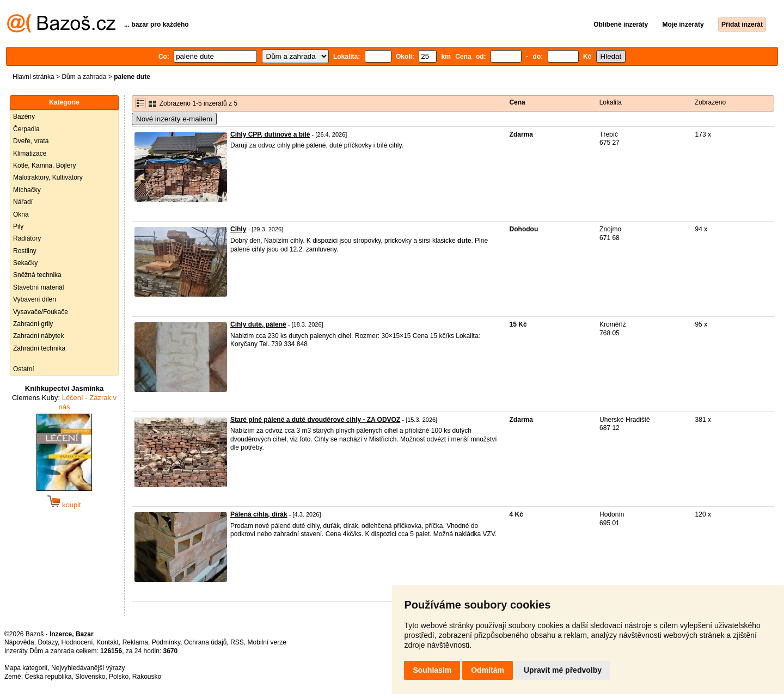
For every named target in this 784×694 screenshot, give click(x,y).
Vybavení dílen (35, 299)
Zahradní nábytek (38, 336)
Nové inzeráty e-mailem (174, 119)
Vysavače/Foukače (41, 312)
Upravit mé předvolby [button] (563, 670)
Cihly (238, 229)
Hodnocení (77, 642)
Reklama (135, 642)
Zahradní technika (39, 348)
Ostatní (24, 369)
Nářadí (23, 202)
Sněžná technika (37, 275)
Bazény (24, 116)
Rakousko (147, 677)
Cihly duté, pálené (258, 324)
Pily (18, 226)
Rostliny (25, 251)
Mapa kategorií (26, 668)
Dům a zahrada (84, 77)
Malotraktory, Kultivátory (48, 177)
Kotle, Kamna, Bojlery (44, 165)
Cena (517, 102)
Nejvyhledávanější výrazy (88, 668)
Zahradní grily (33, 324)
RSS (237, 642)
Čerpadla (26, 129)
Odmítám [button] (488, 670)
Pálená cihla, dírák (259, 514)
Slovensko (90, 677)
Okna (21, 214)
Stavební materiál (38, 287)
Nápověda (19, 642)
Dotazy (47, 642)
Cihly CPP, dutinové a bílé (270, 134)
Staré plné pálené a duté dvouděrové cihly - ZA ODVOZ (315, 420)
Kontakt (108, 642)
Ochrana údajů (206, 642)
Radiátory (27, 238)
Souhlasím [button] (432, 670)
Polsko (119, 677)
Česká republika (48, 677)
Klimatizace (30, 153)
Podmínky (166, 642)
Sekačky (25, 263)
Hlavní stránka (33, 77)
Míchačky (27, 190)
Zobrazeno (710, 102)
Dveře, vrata (31, 141)
